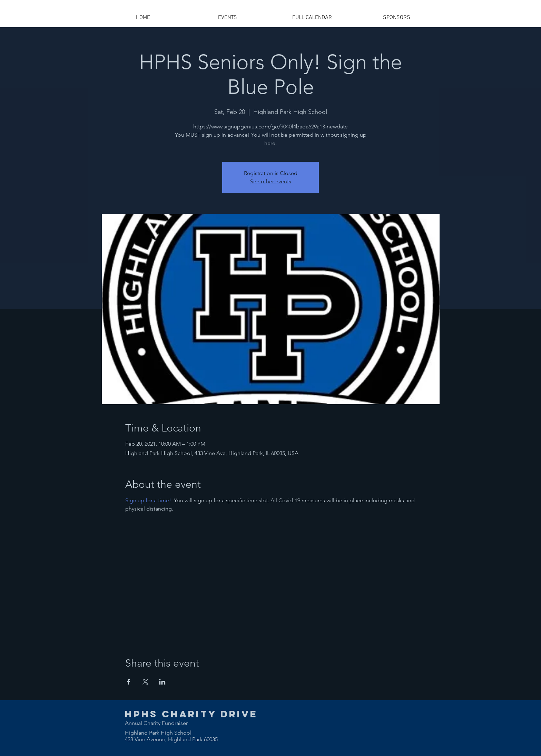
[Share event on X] (145, 682)
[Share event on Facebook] (129, 682)
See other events (271, 181)
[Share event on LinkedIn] (162, 682)
